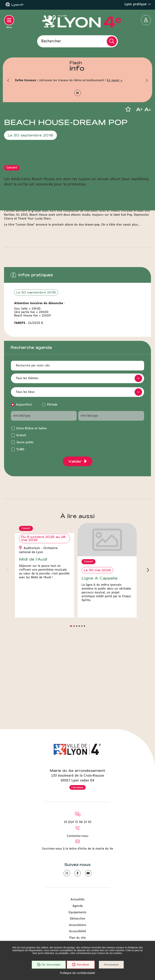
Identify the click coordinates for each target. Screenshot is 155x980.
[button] (8, 80)
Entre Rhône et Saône (31, 508)
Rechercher (51, 41)
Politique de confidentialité (77, 973)
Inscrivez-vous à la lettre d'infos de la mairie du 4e (77, 849)
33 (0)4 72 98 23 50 (78, 822)
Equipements (77, 912)
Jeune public (25, 522)
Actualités (78, 900)
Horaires (77, 787)
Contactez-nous (78, 836)
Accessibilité (77, 932)
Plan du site (77, 938)
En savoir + (115, 80)
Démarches (77, 919)
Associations (78, 925)
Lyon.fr (18, 5)
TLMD (20, 529)
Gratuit (21, 515)
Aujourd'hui (24, 484)
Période (52, 484)
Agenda (78, 906)
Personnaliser (112, 965)
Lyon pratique (138, 4)
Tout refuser (80, 965)
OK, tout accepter (48, 965)
